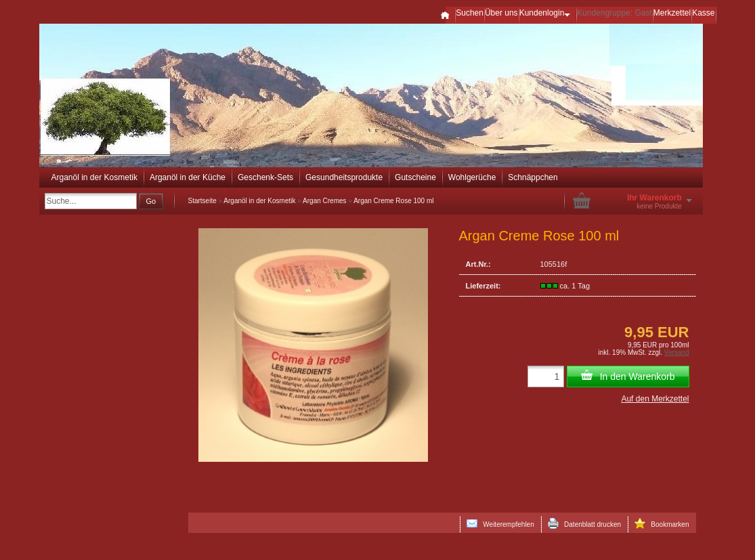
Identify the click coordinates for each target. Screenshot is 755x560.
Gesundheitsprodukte (344, 177)
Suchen (470, 13)
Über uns (501, 13)
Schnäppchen (533, 177)
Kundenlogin (547, 13)
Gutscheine (415, 177)
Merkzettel (672, 13)
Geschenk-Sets (265, 177)
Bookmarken (662, 523)
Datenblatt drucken (584, 523)
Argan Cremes (324, 201)
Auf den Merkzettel (655, 399)
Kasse (703, 13)
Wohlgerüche (472, 177)
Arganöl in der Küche (188, 177)
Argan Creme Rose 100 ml (393, 201)
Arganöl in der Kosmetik (94, 177)
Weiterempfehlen (500, 523)
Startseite (202, 201)
